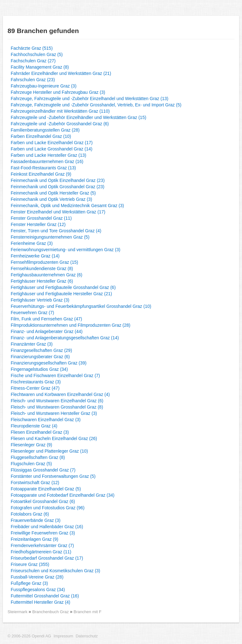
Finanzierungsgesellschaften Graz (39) (49, 363)
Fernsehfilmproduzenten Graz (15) (44, 262)
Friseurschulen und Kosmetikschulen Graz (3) (55, 571)
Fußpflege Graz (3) (29, 583)
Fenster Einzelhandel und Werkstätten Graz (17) (58, 212)
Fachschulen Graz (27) (33, 61)
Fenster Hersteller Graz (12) (38, 224)
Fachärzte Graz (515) (32, 48)
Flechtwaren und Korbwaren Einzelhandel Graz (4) (60, 394)
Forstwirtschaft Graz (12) (35, 483)
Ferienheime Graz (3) (32, 243)
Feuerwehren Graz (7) (32, 313)
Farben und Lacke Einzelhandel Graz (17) (52, 143)
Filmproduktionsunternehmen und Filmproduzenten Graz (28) (71, 325)
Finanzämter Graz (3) (32, 344)
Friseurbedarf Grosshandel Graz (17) (47, 558)
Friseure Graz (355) (30, 564)
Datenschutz (87, 636)
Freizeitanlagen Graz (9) (35, 539)
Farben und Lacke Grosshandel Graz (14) (52, 149)
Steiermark (17, 612)
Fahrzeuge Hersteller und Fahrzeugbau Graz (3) (58, 92)
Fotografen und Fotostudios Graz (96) (48, 508)
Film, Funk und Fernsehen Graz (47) (46, 319)
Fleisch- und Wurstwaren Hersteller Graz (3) (54, 413)
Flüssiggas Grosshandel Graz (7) (43, 470)
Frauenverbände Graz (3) (36, 520)
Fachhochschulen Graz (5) (37, 54)
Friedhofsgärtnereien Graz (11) (41, 552)
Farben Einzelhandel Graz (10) (41, 136)
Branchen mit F (88, 612)
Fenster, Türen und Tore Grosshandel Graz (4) (56, 231)
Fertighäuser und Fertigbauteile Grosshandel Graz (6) (63, 287)
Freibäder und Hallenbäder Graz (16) (47, 527)
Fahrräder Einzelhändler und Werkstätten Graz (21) (61, 73)
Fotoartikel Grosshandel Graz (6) (43, 501)
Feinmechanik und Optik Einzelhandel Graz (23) (58, 180)
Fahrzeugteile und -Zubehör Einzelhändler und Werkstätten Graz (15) (78, 117)
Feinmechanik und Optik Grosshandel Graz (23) (58, 187)
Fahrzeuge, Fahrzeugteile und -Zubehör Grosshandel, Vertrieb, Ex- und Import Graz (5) (96, 105)
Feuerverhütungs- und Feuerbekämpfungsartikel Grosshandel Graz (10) (81, 306)
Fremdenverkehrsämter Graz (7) (42, 545)
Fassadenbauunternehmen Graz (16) (47, 161)
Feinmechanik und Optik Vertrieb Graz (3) (51, 199)
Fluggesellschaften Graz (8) (38, 457)
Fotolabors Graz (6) (30, 514)
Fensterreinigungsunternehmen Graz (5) (50, 237)
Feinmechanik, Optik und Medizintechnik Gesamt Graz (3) (67, 206)
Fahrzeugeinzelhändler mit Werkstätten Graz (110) (60, 111)
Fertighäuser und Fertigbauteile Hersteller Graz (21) (61, 294)
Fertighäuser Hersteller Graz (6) (42, 281)
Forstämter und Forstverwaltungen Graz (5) (53, 476)
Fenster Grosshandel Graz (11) (41, 218)
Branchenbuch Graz (51, 612)
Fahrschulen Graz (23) (33, 80)
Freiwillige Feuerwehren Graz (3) (43, 533)
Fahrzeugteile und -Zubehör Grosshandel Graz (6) (60, 124)
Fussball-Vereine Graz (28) (37, 577)
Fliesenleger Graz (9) (32, 445)
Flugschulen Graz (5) (31, 464)
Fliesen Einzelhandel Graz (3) (40, 432)
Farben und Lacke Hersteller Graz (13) (49, 155)
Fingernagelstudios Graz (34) (39, 369)
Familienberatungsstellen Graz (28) (45, 130)
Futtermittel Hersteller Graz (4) (40, 602)
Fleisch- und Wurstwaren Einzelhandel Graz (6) (57, 401)
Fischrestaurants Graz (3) (36, 382)
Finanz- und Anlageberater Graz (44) (47, 331)
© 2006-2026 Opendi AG (29, 636)
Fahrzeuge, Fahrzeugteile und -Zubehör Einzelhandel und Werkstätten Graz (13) (89, 99)
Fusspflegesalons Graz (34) (38, 590)
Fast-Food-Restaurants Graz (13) (43, 168)
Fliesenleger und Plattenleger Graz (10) (49, 451)
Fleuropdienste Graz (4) (34, 426)
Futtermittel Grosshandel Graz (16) (45, 596)
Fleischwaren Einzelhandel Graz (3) (46, 420)
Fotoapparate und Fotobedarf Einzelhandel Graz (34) (63, 495)
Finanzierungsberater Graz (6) (40, 357)
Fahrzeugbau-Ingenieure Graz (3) (44, 86)
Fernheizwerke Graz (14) (35, 256)
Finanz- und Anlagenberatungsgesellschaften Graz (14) (65, 338)
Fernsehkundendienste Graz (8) (42, 268)
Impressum (63, 636)
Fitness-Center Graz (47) (35, 388)
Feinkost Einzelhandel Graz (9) (41, 174)
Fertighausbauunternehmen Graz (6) (46, 275)
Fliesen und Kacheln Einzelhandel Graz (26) (54, 438)
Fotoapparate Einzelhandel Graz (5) (46, 489)
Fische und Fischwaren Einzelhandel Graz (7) (55, 376)
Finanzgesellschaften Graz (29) (41, 350)
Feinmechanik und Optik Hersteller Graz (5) (53, 193)
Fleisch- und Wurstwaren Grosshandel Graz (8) (57, 407)
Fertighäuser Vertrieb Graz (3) (40, 300)
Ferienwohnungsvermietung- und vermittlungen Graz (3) (66, 250)
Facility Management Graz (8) (40, 67)
